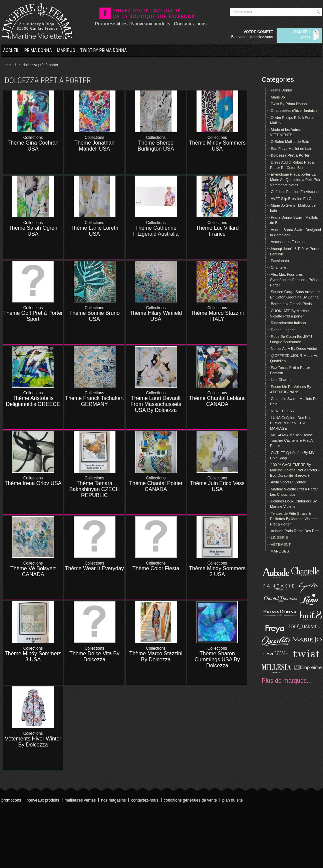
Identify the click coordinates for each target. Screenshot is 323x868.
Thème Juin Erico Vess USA (217, 486)
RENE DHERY (283, 411)
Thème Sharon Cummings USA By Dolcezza (217, 660)
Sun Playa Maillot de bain (291, 149)
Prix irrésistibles (111, 24)
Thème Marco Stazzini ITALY (217, 316)
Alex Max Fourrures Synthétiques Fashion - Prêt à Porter (294, 280)
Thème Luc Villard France (217, 231)
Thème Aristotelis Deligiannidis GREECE (33, 401)
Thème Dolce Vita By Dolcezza (94, 657)
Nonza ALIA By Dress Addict (294, 349)
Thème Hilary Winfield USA (156, 316)
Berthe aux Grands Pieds (291, 304)
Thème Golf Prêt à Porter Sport (33, 316)
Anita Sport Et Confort (288, 482)
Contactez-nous (190, 24)
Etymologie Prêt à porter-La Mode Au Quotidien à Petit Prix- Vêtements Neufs (295, 180)
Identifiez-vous (261, 37)
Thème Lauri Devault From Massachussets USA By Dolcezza (156, 404)
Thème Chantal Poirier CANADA (156, 486)
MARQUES (280, 551)
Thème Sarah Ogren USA (33, 231)
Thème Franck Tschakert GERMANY (94, 401)
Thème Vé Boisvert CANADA (33, 571)
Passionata (280, 261)
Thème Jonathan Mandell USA (94, 146)
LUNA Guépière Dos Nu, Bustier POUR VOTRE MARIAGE (290, 423)
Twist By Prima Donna (104, 50)
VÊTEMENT (281, 545)
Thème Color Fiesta (156, 568)
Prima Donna (38, 50)
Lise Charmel (281, 380)
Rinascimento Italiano (288, 323)
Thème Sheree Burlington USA (156, 146)
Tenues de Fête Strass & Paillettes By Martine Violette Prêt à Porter (293, 519)
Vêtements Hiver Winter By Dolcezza (33, 742)
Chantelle (278, 267)
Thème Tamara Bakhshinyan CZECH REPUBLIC (94, 489)
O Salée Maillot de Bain (290, 142)
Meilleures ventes (80, 800)
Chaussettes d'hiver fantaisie (294, 111)
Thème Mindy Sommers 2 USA (217, 571)
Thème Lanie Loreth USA (94, 231)
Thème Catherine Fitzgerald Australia (156, 231)
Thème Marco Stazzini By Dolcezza (156, 657)
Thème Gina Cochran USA (33, 146)
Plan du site (232, 800)
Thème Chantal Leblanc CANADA (217, 401)
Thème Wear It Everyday (95, 568)
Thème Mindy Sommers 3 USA (33, 657)
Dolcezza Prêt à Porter (290, 155)
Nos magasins (113, 800)
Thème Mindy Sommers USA (217, 146)
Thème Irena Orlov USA (33, 483)
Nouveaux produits (151, 24)
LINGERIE (279, 537)
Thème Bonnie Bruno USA (94, 316)
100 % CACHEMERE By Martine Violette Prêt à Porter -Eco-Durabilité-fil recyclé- (295, 470)
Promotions (11, 800)
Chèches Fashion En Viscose (295, 192)
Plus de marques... (287, 681)
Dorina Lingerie (283, 330)
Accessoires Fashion (288, 242)
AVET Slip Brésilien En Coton (294, 199)
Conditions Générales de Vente (190, 800)
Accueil (11, 50)
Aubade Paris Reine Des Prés (295, 531)
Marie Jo (66, 50)
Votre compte (258, 32)
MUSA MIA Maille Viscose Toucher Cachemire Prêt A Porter (291, 440)
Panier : (302, 32)
